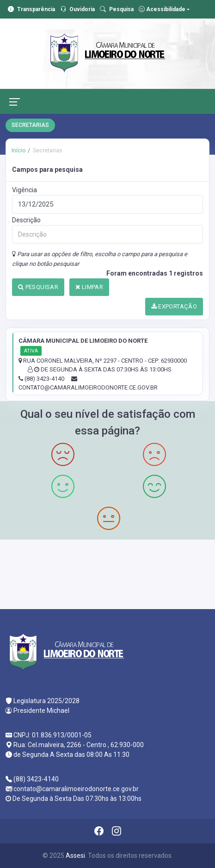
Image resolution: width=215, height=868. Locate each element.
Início (18, 151)
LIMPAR (89, 287)
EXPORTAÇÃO (174, 306)
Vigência (25, 190)
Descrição (26, 220)
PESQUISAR (38, 287)
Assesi (75, 855)
